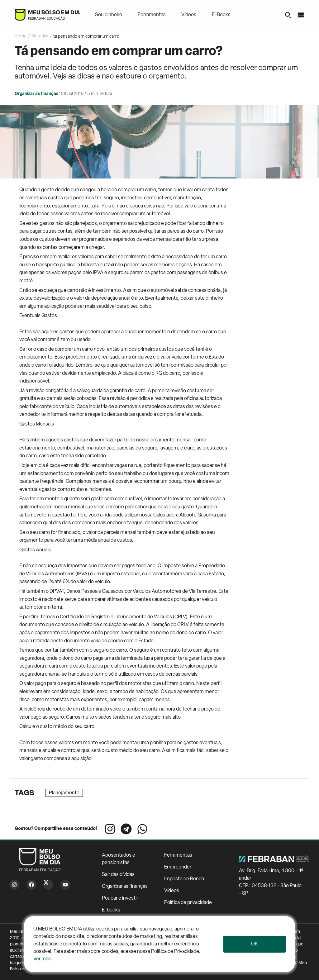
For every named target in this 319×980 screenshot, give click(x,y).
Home (21, 36)
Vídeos (189, 15)
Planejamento (64, 793)
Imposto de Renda (184, 879)
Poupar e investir (120, 898)
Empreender (178, 867)
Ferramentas (152, 15)
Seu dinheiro (109, 15)
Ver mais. (43, 959)
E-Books (221, 15)
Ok (255, 944)
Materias (40, 36)
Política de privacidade (188, 903)
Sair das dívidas (118, 875)
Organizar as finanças (125, 887)
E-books (111, 910)
